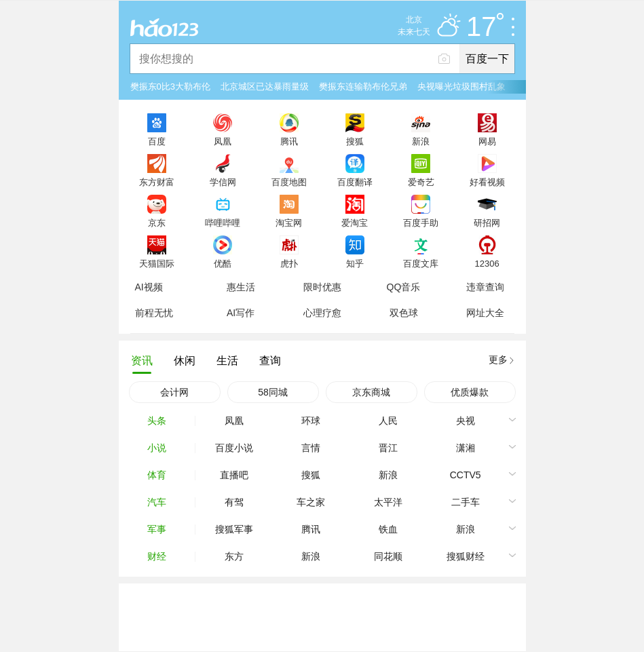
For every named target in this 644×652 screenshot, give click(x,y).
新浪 (421, 141)
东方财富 (157, 182)
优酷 (223, 263)
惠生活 (241, 287)
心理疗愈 (322, 313)
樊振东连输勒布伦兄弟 (363, 87)
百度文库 (421, 263)
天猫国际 (157, 263)
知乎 (355, 263)
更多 (498, 360)
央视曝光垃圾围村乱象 (461, 87)
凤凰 (223, 141)
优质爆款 (470, 392)
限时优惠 (322, 287)
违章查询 (485, 287)
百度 (157, 141)
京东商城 (371, 392)
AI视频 (149, 287)
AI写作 (241, 313)
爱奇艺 (421, 182)
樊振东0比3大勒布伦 (170, 87)
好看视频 (487, 182)
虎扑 (289, 263)
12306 (487, 263)
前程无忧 (154, 313)
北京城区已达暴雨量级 (265, 87)
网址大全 (485, 313)
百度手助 (421, 223)
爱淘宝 (355, 223)
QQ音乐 (404, 287)
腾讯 (289, 141)
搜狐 (355, 141)
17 (485, 27)
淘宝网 (289, 223)
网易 (487, 141)
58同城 (273, 392)
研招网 (487, 223)
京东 (157, 223)
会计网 (174, 392)
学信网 (223, 182)
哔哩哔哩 (223, 223)
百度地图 (289, 182)
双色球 (404, 313)
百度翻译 (355, 182)
